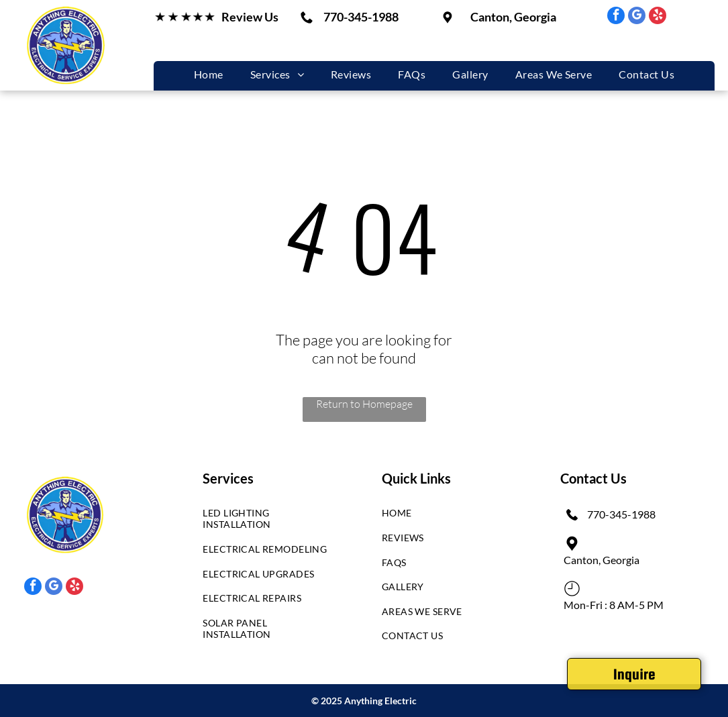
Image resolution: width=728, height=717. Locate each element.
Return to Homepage (364, 404)
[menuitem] (209, 74)
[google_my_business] (637, 17)
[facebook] (616, 17)
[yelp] (658, 17)
